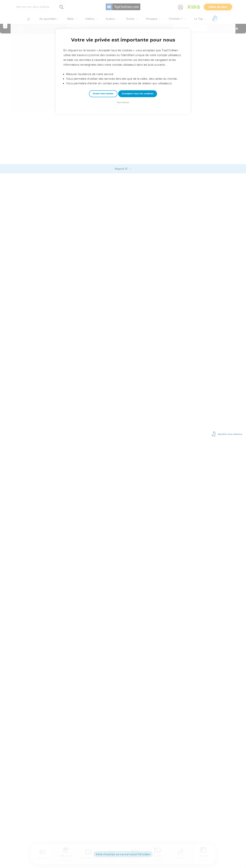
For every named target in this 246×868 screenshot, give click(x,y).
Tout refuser (123, 102)
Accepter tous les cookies (138, 94)
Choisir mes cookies (103, 94)
